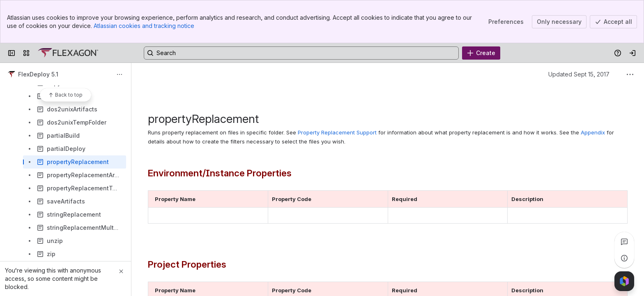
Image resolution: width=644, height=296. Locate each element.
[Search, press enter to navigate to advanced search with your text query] (301, 53)
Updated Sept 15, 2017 (579, 74)
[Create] (481, 53)
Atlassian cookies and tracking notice (144, 26)
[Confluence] (68, 53)
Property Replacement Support (337, 132)
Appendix (593, 132)
